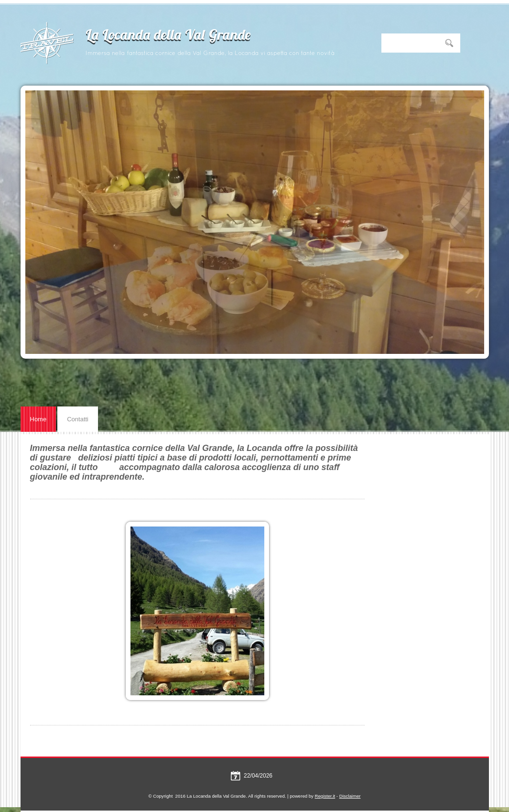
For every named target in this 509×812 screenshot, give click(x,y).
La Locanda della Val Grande (168, 36)
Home (38, 419)
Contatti (78, 419)
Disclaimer (350, 796)
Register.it (325, 796)
